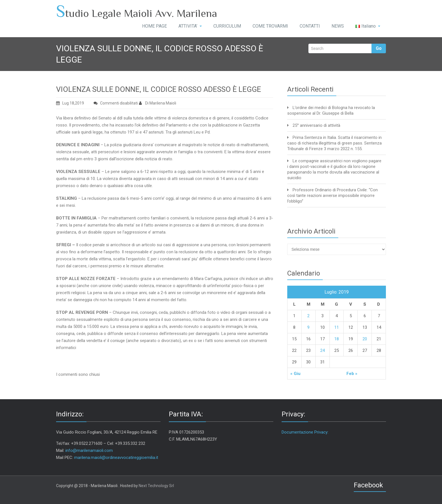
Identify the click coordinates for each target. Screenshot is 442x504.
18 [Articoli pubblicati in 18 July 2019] (337, 339)
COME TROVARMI (270, 26)
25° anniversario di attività (316, 125)
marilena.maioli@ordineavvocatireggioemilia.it (116, 458)
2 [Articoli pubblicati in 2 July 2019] (308, 316)
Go (379, 48)
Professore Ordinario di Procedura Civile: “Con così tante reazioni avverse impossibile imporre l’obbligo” (332, 196)
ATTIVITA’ (190, 26)
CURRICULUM (227, 26)
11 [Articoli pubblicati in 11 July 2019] (337, 327)
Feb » (352, 374)
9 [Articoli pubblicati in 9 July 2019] (308, 327)
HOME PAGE (154, 26)
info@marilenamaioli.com (89, 450)
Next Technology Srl (156, 486)
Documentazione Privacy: (305, 432)
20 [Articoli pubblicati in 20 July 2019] (365, 339)
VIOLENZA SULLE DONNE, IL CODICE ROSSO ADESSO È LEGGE (159, 89)
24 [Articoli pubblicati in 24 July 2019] (322, 350)
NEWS (338, 26)
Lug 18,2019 (70, 103)
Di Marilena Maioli (158, 103)
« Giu (295, 374)
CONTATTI (310, 26)
